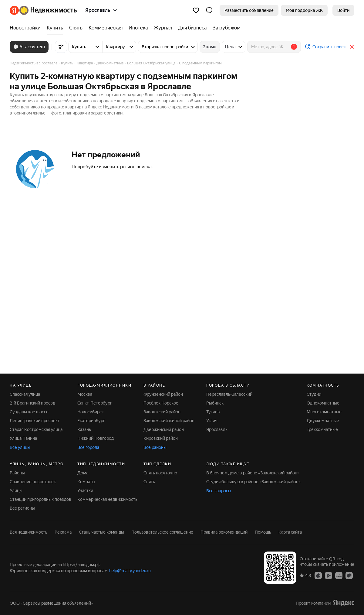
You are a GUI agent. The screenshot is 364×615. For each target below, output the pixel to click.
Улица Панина (23, 438)
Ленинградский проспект (35, 421)
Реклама (63, 532)
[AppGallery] (339, 575)
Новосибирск (91, 412)
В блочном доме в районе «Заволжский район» (253, 473)
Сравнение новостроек (33, 482)
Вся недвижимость (29, 532)
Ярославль (217, 429)
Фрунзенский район (163, 394)
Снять (149, 482)
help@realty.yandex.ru (130, 571)
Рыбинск (215, 403)
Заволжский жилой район (169, 421)
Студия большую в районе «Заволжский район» (253, 482)
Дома (83, 473)
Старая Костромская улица (36, 429)
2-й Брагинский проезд (32, 403)
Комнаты (86, 482)
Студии (314, 394)
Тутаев (213, 412)
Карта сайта (290, 532)
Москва (85, 394)
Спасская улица (25, 394)
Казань (84, 429)
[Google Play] (329, 575)
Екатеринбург (91, 421)
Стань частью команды (101, 532)
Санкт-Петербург (95, 403)
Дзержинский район (164, 429)
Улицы (16, 490)
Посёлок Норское (161, 403)
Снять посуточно (160, 473)
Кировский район (161, 438)
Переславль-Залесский (229, 394)
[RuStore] (349, 575)
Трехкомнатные (322, 429)
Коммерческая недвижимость (107, 499)
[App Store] (318, 575)
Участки (85, 490)
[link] (343, 10)
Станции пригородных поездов (40, 499)
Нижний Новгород (96, 438)
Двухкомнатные (323, 421)
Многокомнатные (324, 412)
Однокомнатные (323, 403)
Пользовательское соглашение (162, 532)
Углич (212, 421)
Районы (17, 473)
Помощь (263, 532)
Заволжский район (162, 412)
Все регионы (22, 508)
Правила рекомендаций (224, 532)
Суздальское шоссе (29, 412)
